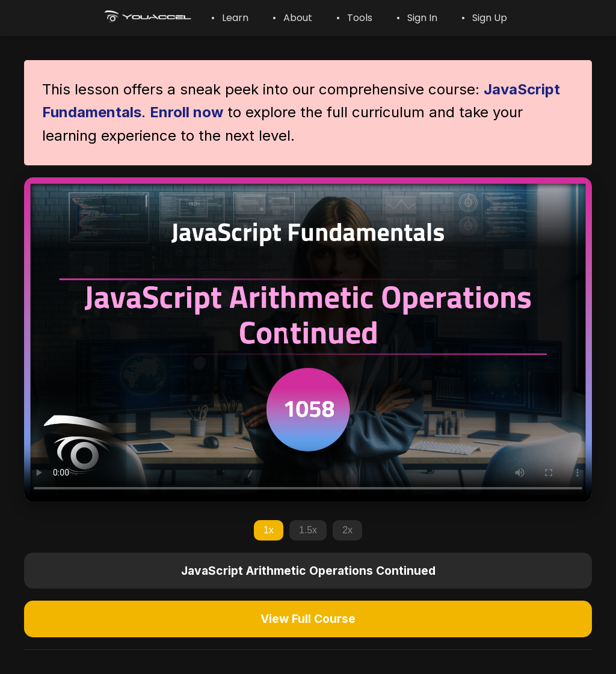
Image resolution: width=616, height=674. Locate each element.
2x (347, 530)
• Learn (230, 18)
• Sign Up (484, 18)
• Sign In (417, 18)
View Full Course (308, 619)
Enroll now (186, 112)
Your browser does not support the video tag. (308, 339)
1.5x (308, 530)
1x (269, 530)
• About (292, 18)
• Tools (354, 18)
